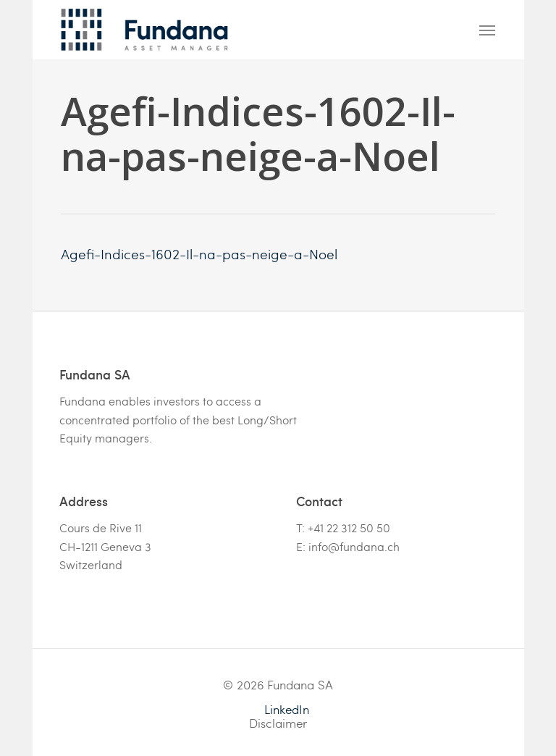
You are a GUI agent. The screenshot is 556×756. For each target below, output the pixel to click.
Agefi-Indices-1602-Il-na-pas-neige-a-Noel (199, 253)
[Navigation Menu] (487, 30)
